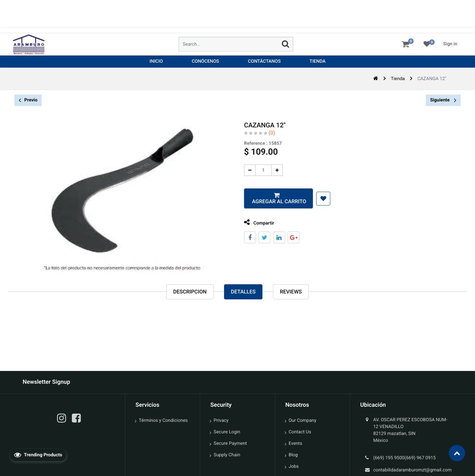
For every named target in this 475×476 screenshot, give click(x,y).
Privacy (221, 421)
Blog (293, 455)
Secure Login (227, 432)
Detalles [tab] (243, 292)
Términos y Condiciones (163, 421)
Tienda (398, 79)
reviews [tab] (291, 292)
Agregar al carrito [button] (273, 201)
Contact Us (300, 432)
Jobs (294, 466)
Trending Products (38, 455)
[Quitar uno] (245, 170)
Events (295, 444)
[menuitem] (156, 62)
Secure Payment (230, 444)
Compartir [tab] (254, 222)
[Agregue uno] (272, 170)
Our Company (303, 421)
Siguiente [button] (443, 100)
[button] (318, 199)
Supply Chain (227, 455)
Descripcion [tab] (190, 292)
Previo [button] (28, 100)
